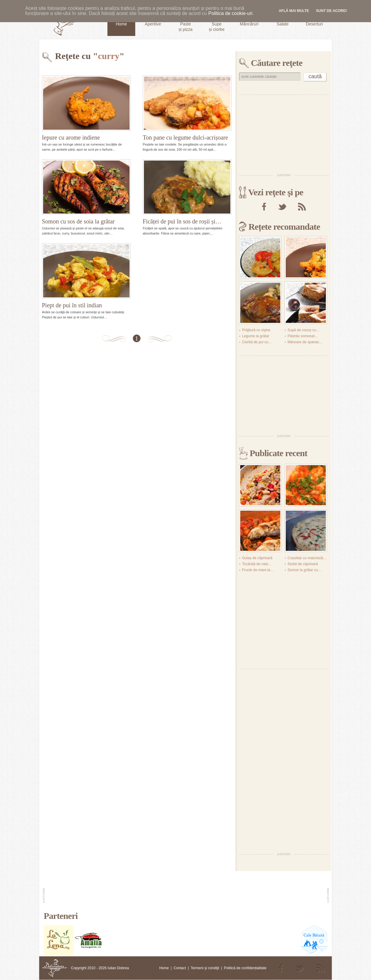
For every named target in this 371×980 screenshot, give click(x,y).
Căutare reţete (277, 63)
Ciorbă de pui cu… (257, 342)
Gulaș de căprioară (257, 558)
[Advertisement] (284, 134)
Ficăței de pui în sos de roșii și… (182, 221)
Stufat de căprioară (303, 564)
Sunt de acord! (332, 11)
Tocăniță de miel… (257, 564)
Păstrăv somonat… (303, 336)
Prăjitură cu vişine (256, 330)
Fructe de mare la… (258, 570)
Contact (180, 968)
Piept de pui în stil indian (72, 305)
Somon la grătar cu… (304, 570)
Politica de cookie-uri (230, 13)
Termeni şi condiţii (205, 968)
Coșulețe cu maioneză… (307, 558)
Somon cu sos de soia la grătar (78, 221)
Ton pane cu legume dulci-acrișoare (185, 137)
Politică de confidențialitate (245, 968)
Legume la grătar (256, 336)
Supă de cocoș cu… (304, 330)
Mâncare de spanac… (305, 342)
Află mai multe (294, 11)
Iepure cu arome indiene (71, 137)
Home (164, 968)
